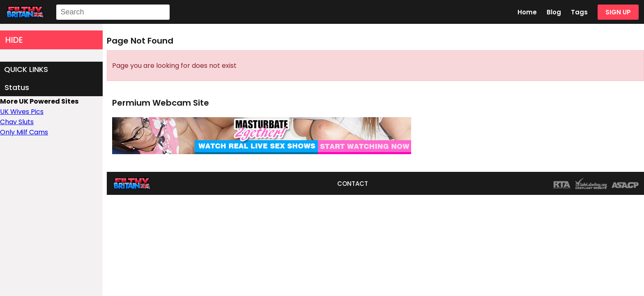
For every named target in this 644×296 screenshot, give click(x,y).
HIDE (14, 40)
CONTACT (353, 184)
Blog (554, 12)
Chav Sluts (17, 122)
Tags (579, 12)
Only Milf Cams (24, 132)
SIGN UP (618, 12)
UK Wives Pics (22, 112)
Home (527, 12)
